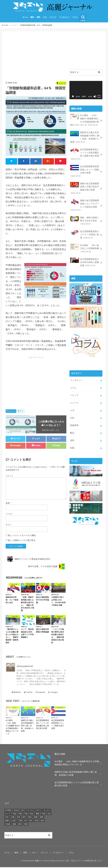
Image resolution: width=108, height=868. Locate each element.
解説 (32, 18)
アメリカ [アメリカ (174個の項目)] (29, 811)
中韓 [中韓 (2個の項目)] (26, 815)
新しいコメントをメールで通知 (22, 536)
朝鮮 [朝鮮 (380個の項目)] (42, 818)
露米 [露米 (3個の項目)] (20, 825)
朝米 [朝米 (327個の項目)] (30, 818)
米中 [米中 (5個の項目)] (31, 821)
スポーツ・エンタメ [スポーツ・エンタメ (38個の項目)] (43, 811)
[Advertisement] (36, 55)
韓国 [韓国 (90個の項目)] (26, 825)
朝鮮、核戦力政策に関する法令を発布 (85, 220)
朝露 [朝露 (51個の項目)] (36, 818)
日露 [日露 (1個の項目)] (13, 818)
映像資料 (74, 423)
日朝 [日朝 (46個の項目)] (43, 815)
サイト (9, 525)
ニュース (12, 412)
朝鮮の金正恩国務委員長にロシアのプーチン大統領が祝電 (85, 205)
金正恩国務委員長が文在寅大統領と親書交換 (85, 260)
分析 (72, 415)
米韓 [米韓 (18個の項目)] (37, 821)
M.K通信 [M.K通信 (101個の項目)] (8, 811)
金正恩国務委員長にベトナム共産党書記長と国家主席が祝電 (85, 154)
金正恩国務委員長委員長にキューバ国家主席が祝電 (85, 171)
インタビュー (64, 18)
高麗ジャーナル (41, 861)
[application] (86, 91)
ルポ (45, 18)
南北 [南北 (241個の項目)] (32, 815)
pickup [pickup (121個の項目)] (16, 811)
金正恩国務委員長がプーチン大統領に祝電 (85, 233)
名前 (8, 504)
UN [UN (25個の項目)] (22, 811)
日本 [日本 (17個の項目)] (49, 815)
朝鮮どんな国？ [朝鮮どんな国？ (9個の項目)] (11, 821)
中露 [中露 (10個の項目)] (20, 815)
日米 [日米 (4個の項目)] (7, 818)
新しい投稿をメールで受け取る (22, 541)
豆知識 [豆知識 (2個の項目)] (8, 825)
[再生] (73, 97)
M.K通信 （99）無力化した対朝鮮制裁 (85, 247)
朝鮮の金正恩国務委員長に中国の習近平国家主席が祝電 (85, 188)
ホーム (25, 18)
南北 (22, 412)
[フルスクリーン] (99, 97)
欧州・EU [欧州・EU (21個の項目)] (23, 821)
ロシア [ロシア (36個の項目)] (8, 815)
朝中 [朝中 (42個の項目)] (24, 818)
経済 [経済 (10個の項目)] (42, 821)
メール (9, 515)
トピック (53, 18)
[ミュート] (95, 97)
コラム (75, 18)
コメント (10, 477)
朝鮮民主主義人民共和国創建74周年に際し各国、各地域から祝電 (85, 137)
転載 (72, 445)
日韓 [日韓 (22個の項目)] (18, 818)
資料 (38, 18)
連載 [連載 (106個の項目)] (14, 825)
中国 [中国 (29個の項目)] (14, 815)
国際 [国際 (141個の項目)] (37, 815)
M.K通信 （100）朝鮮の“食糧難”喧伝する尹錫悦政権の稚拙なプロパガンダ (85, 121)
